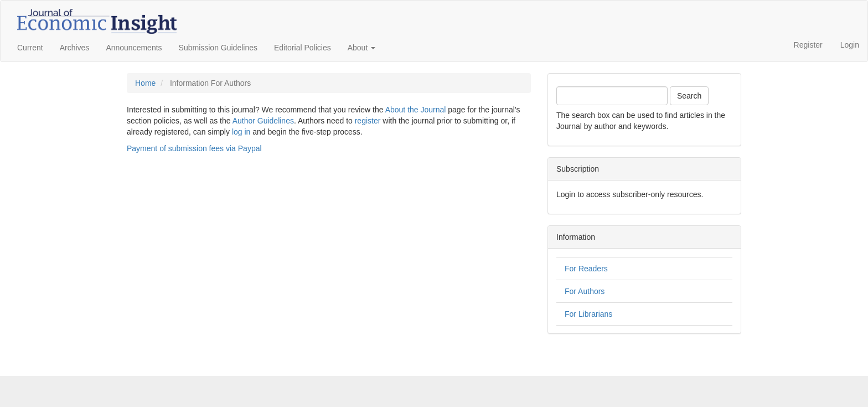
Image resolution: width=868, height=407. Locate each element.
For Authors (585, 291)
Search (689, 96)
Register (808, 45)
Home (145, 83)
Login (850, 45)
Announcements (134, 48)
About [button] (361, 48)
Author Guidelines (263, 121)
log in (241, 132)
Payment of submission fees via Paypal (194, 148)
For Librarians (588, 314)
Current (30, 48)
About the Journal (416, 110)
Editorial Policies (303, 48)
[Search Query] (612, 96)
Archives (75, 48)
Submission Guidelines (218, 48)
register (368, 121)
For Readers (586, 269)
